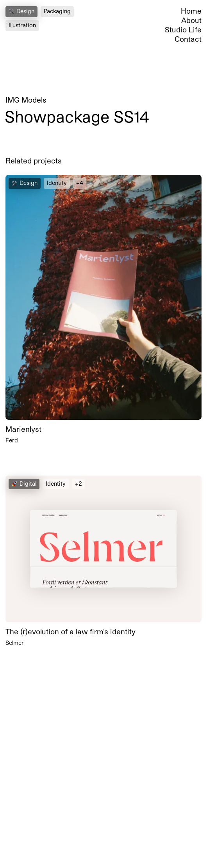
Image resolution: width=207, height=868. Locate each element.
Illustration (22, 25)
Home (191, 11)
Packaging (57, 11)
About (191, 20)
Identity (57, 183)
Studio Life (183, 29)
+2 (78, 484)
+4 (80, 183)
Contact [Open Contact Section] (188, 39)
